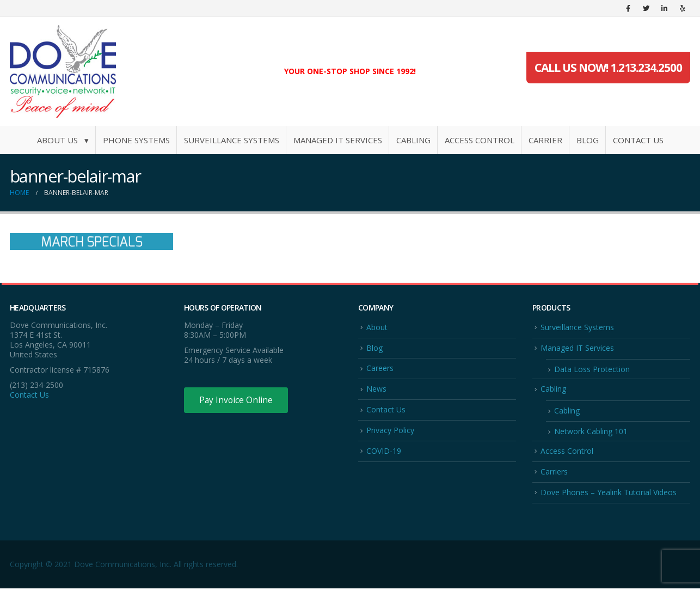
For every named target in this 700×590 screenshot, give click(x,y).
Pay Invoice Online (237, 400)
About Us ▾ (63, 140)
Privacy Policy (390, 431)
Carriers (554, 473)
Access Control (480, 140)
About (377, 327)
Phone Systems (136, 140)
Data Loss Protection (592, 370)
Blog (588, 140)
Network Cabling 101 (591, 432)
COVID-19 (384, 452)
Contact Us (638, 140)
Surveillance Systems (232, 140)
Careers (380, 369)
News (376, 389)
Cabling (413, 140)
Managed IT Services (338, 140)
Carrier (545, 140)
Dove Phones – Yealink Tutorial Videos (609, 494)
